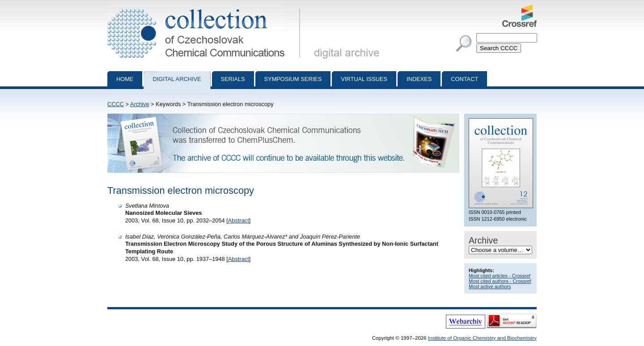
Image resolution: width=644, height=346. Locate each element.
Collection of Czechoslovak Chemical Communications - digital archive (205, 8)
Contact (464, 79)
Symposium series (293, 79)
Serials (233, 79)
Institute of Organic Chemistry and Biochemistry (482, 338)
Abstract (239, 220)
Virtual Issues (364, 79)
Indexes (419, 79)
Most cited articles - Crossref (500, 276)
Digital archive (177, 79)
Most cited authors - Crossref (500, 281)
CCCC (116, 104)
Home (125, 79)
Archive (140, 104)
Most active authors (490, 286)
